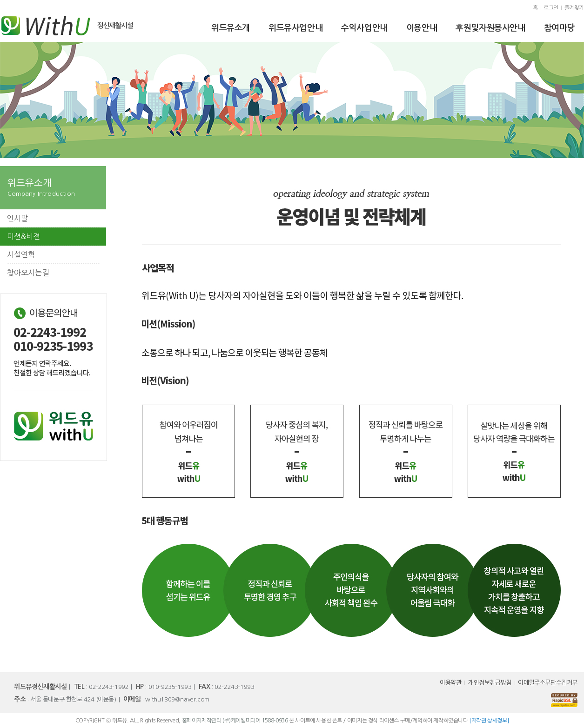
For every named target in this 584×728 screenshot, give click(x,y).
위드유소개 (231, 28)
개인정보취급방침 (490, 683)
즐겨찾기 (574, 8)
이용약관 (450, 683)
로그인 (551, 8)
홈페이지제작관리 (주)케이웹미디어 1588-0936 (235, 721)
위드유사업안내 (295, 28)
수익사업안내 (364, 28)
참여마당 (559, 28)
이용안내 (422, 28)
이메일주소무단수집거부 (548, 683)
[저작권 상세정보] (489, 721)
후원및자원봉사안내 (490, 28)
